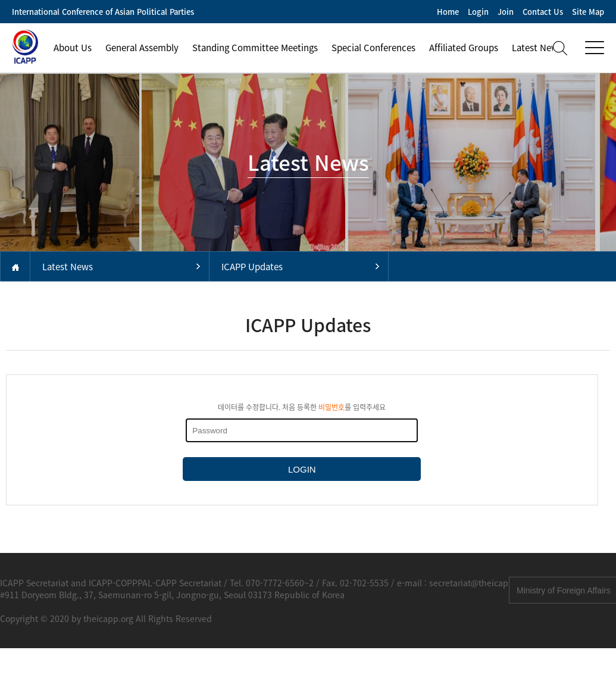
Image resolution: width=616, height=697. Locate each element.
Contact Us (543, 12)
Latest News (68, 267)
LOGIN (302, 469)
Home (448, 12)
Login (478, 12)
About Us (73, 48)
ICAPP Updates (252, 267)
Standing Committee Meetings (255, 48)
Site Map (588, 12)
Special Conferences (373, 48)
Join (506, 12)
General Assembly (142, 48)
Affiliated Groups (464, 48)
